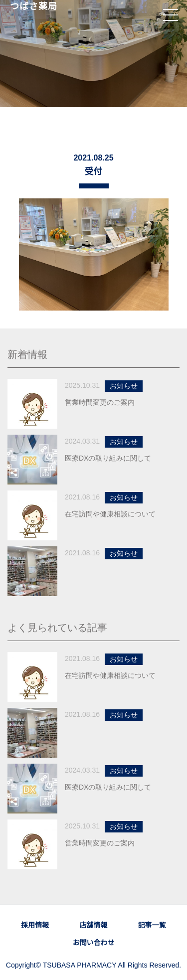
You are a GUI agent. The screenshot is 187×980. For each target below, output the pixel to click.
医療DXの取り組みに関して (108, 458)
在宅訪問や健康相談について (110, 514)
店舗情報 (93, 925)
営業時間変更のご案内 (100, 402)
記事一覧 (152, 925)
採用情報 (35, 925)
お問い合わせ (93, 943)
